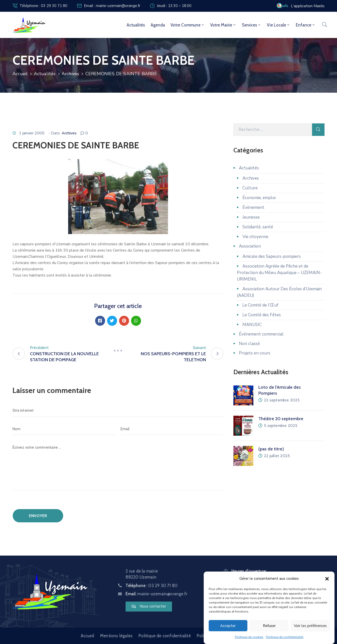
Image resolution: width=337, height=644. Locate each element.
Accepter (228, 626)
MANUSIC (252, 325)
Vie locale (279, 25)
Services (252, 25)
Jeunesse (251, 217)
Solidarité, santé (258, 227)
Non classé (249, 344)
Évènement (253, 207)
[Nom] (64, 429)
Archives (71, 74)
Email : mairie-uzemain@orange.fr (112, 6)
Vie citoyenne (255, 237)
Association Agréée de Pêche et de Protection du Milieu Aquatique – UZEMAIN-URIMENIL (279, 273)
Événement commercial (261, 334)
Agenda (158, 25)
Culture (250, 188)
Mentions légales (116, 636)
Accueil (20, 74)
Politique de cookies (249, 637)
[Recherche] (273, 130)
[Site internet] (118, 410)
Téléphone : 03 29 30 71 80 (43, 6)
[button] (327, 579)
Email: (156, 594)
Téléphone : (152, 586)
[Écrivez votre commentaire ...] (118, 466)
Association (250, 246)
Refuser (269, 626)
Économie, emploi (259, 198)
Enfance (306, 25)
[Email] (172, 429)
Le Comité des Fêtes (262, 315)
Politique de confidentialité (285, 637)
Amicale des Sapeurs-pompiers (272, 256)
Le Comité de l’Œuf (260, 305)
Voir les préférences (310, 626)
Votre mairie (223, 25)
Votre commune (188, 25)
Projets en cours (255, 353)
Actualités (136, 25)
